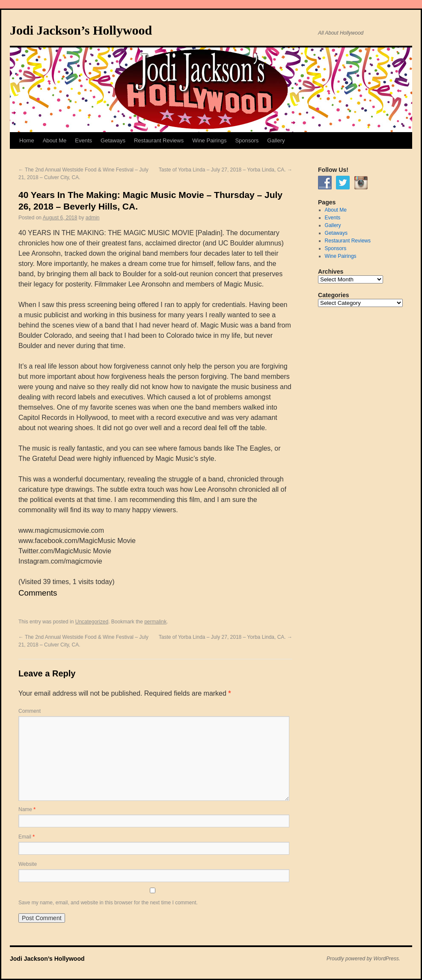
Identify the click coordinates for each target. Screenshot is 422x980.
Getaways (113, 140)
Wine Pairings (209, 140)
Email (27, 837)
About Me (55, 140)
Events (83, 140)
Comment (30, 711)
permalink (155, 622)
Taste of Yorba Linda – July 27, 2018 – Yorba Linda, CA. (226, 170)
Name (27, 809)
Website (28, 864)
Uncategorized (92, 622)
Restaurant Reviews (159, 140)
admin (93, 218)
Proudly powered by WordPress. (363, 959)
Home (27, 140)
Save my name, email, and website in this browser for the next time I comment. (108, 903)
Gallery (276, 140)
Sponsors (247, 140)
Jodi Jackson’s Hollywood (81, 30)
